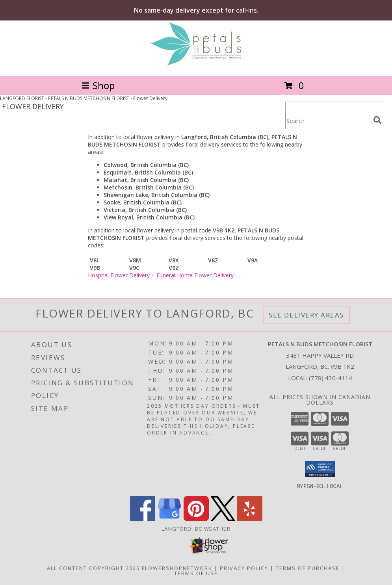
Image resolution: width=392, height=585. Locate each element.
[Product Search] (328, 120)
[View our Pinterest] (196, 519)
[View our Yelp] (250, 519)
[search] (377, 120)
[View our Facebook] (143, 519)
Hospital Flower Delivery (119, 275)
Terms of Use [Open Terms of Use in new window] (196, 573)
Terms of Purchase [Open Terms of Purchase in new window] (308, 568)
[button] (320, 469)
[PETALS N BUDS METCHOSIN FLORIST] (196, 64)
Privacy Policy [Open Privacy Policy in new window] (244, 568)
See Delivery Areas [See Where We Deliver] (306, 315)
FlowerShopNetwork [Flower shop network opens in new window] (177, 568)
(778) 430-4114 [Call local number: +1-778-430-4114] (331, 378)
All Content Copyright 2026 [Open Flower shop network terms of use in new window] (93, 568)
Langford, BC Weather (196, 528)
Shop (98, 85)
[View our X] (223, 519)
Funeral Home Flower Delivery (195, 275)
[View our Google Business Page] (169, 519)
